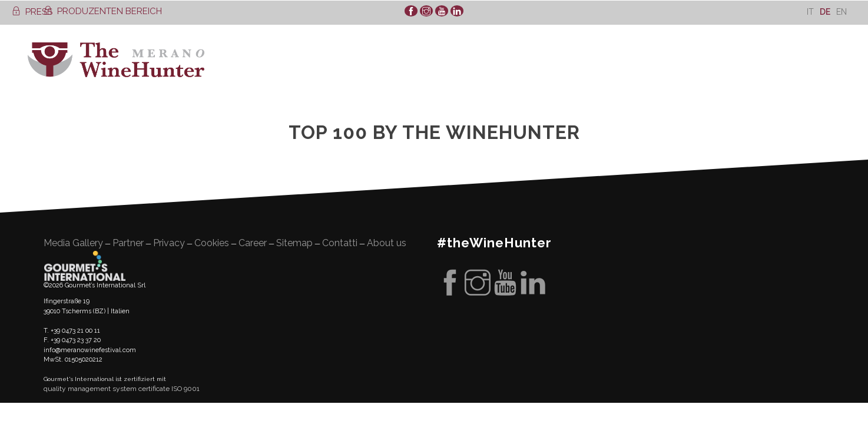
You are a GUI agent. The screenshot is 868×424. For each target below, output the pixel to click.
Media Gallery (73, 243)
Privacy (169, 243)
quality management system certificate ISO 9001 (122, 389)
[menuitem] (810, 11)
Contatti (340, 243)
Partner (128, 243)
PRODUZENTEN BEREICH (103, 11)
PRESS (32, 12)
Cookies (212, 243)
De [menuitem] (825, 12)
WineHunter (116, 60)
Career (253, 243)
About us (387, 243)
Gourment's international (85, 266)
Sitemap (294, 243)
